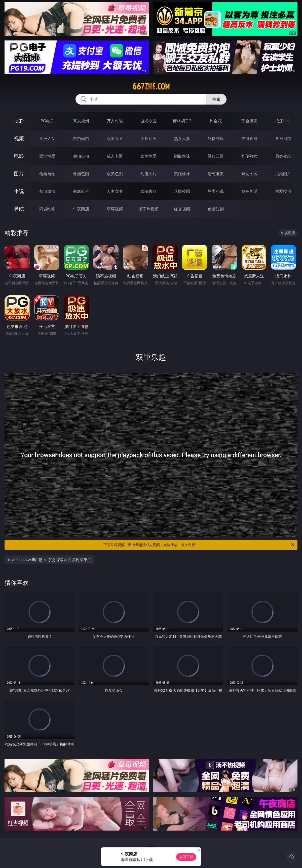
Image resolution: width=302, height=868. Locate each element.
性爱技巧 (283, 191)
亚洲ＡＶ (47, 138)
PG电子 (47, 121)
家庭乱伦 (81, 191)
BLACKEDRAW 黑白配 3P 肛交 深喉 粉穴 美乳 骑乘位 (49, 560)
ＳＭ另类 (283, 138)
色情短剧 (216, 209)
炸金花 (216, 121)
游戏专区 (148, 121)
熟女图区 (249, 174)
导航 (19, 209)
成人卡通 (115, 156)
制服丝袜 (182, 156)
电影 (19, 156)
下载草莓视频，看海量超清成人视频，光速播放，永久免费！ (199, 545)
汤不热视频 (148, 209)
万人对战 (115, 121)
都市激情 (47, 191)
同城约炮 (47, 209)
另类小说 (216, 191)
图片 (19, 174)
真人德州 (81, 121)
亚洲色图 (81, 174)
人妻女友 (115, 191)
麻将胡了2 (182, 121)
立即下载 (186, 857)
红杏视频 (182, 209)
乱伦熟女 (249, 156)
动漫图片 (148, 174)
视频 (19, 138)
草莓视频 (115, 209)
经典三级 (216, 156)
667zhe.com (151, 86)
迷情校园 (182, 191)
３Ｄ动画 (148, 138)
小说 (19, 191)
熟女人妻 (182, 138)
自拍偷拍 (81, 138)
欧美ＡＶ (115, 138)
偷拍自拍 (81, 156)
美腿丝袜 (182, 174)
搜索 (216, 99)
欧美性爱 (148, 156)
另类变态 (283, 156)
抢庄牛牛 (283, 121)
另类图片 (283, 174)
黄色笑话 (249, 191)
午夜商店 (81, 209)
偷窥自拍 (47, 174)
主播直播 (249, 138)
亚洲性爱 (47, 156)
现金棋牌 (249, 121)
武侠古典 (148, 191)
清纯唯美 (216, 174)
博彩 (19, 121)
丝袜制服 (216, 138)
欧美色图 (115, 174)
